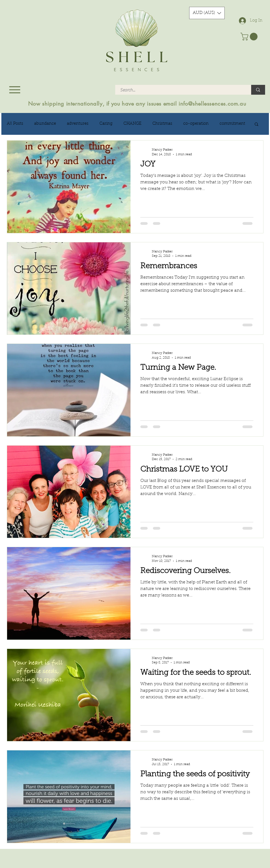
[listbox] (207, 13)
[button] (207, 13)
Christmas (162, 124)
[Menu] (15, 90)
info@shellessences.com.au (212, 104)
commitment (232, 124)
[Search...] (180, 90)
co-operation (196, 124)
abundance (45, 124)
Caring (106, 124)
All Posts (15, 124)
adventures (78, 124)
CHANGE (132, 124)
